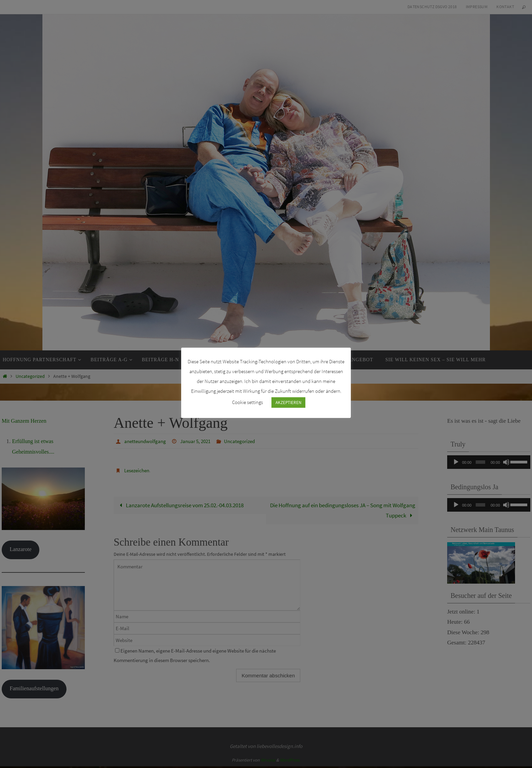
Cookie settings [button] (248, 402)
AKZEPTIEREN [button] (288, 403)
